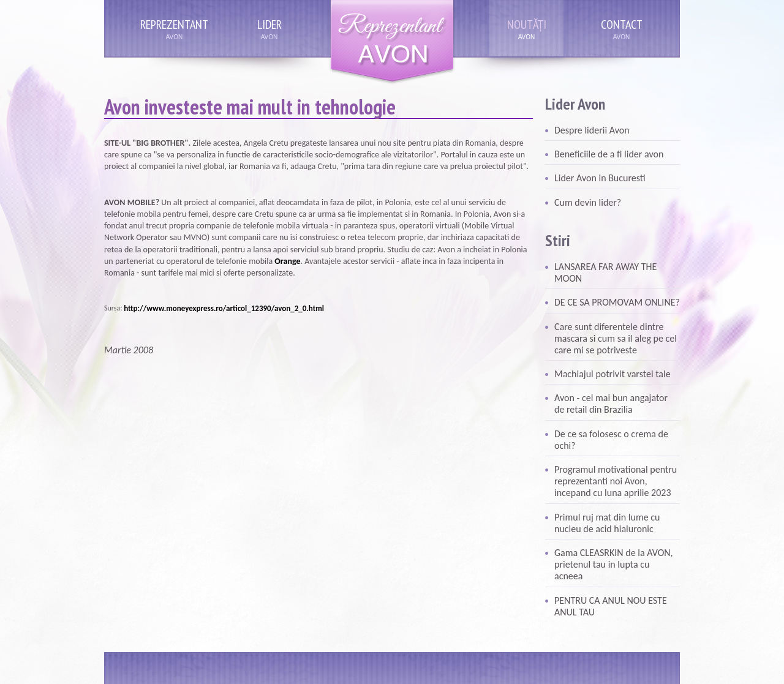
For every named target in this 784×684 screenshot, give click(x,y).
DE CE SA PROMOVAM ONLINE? (617, 302)
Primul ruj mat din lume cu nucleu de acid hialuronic (607, 523)
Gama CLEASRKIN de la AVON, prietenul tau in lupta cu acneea (614, 564)
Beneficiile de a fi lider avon (609, 154)
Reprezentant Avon (392, 43)
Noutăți (527, 24)
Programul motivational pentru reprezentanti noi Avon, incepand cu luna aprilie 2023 (616, 481)
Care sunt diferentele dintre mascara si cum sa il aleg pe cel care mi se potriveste (616, 338)
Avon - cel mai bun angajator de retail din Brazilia (611, 404)
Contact (622, 24)
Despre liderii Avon (592, 130)
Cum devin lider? (588, 202)
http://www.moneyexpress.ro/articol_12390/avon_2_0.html (224, 308)
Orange (287, 261)
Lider (269, 24)
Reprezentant (174, 24)
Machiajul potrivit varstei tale (612, 374)
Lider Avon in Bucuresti (600, 178)
